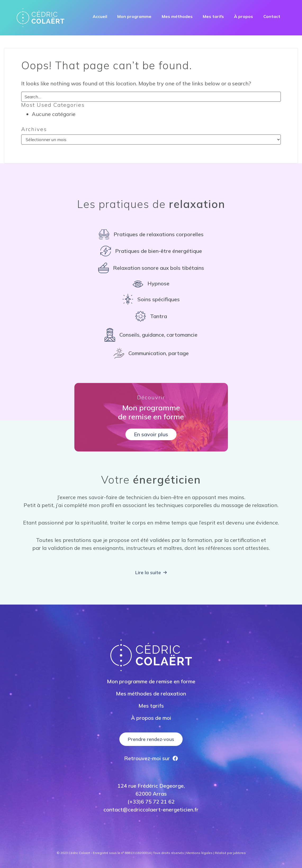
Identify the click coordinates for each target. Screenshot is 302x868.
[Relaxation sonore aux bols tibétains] (151, 268)
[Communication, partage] (151, 353)
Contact (272, 16)
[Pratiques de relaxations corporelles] (151, 234)
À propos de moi (151, 718)
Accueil (100, 16)
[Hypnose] (151, 284)
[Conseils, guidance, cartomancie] (151, 335)
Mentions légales (199, 853)
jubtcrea (239, 853)
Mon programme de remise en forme (151, 681)
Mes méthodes (177, 16)
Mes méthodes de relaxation (151, 693)
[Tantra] (151, 316)
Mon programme (134, 16)
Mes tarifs (213, 16)
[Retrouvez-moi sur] (151, 758)
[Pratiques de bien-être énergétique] (151, 251)
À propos (244, 16)
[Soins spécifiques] (151, 299)
